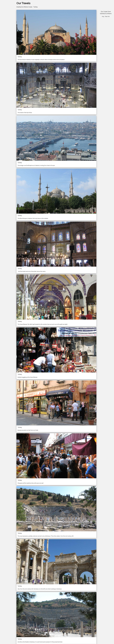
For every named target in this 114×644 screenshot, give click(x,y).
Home (3, 19)
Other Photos (5, 31)
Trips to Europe (5, 22)
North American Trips (7, 25)
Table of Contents (6, 36)
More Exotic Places (6, 28)
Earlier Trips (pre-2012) (7, 33)
